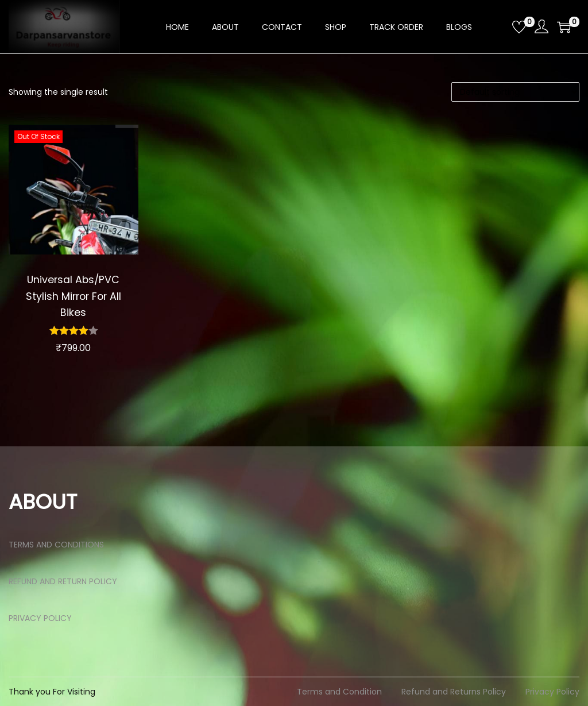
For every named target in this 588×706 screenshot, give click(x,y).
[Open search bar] (499, 26)
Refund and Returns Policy (454, 692)
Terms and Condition (339, 692)
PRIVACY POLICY (40, 618)
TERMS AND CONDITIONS (56, 545)
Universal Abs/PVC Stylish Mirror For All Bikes (73, 296)
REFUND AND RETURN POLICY (63, 581)
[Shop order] (515, 92)
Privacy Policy (552, 692)
